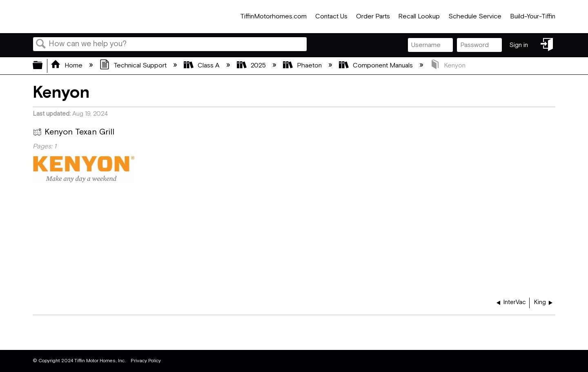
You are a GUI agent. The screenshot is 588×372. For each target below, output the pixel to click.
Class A (203, 66)
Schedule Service (475, 17)
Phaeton (303, 66)
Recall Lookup (419, 17)
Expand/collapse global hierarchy (43, 66)
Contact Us (331, 17)
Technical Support (134, 66)
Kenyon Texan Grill (73, 133)
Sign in (519, 45)
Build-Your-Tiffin (533, 17)
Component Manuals (377, 66)
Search (41, 45)
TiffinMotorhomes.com (273, 17)
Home (67, 66)
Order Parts (373, 17)
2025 (252, 66)
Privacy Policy (146, 361)
